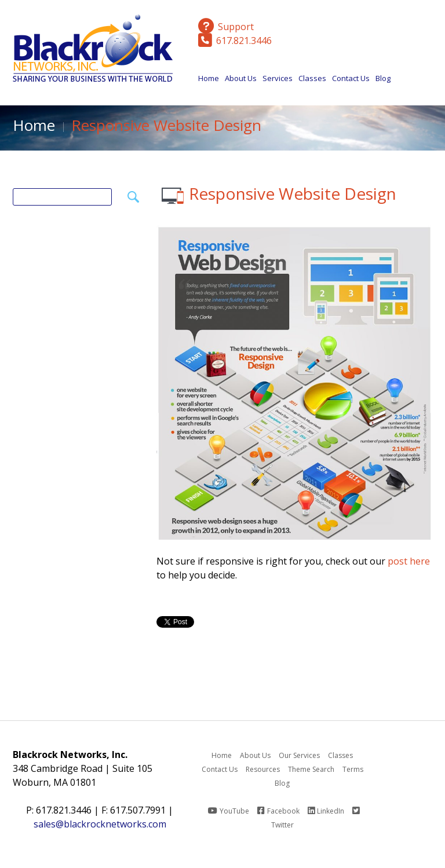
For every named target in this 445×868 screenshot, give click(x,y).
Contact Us (351, 78)
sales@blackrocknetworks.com (100, 824)
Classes (312, 81)
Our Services (299, 755)
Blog (383, 78)
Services (278, 81)
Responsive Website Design (293, 193)
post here (409, 561)
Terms (353, 769)
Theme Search (311, 769)
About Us (241, 81)
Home (209, 78)
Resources (263, 769)
